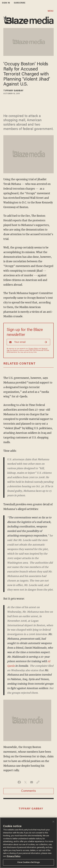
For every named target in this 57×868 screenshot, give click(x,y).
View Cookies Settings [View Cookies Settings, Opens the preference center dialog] (28, 862)
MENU (51, 11)
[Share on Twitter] (25, 782)
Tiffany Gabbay (13, 91)
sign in (6, 3)
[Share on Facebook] (19, 782)
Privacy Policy (33, 349)
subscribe (20, 3)
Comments (28, 791)
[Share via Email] (32, 782)
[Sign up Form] (28, 342)
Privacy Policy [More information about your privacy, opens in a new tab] (14, 856)
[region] (28, 843)
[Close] (53, 822)
